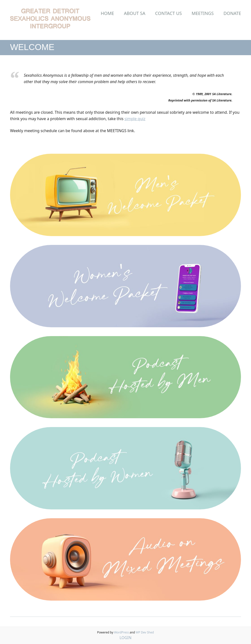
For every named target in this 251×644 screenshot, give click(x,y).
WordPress (121, 632)
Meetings (203, 13)
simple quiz (135, 119)
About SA (134, 13)
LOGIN (126, 638)
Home (107, 13)
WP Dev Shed (145, 632)
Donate (232, 13)
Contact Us (169, 13)
